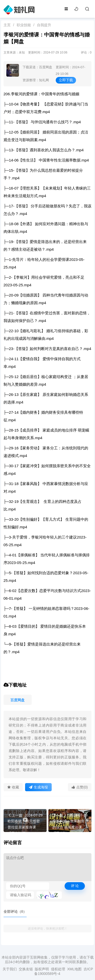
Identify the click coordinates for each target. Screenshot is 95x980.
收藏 (13, 787)
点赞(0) (80, 787)
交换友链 (26, 969)
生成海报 (38, 787)
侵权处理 (58, 969)
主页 (7, 25)
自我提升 (44, 25)
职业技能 (24, 25)
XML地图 (74, 969)
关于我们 (10, 969)
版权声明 (42, 969)
